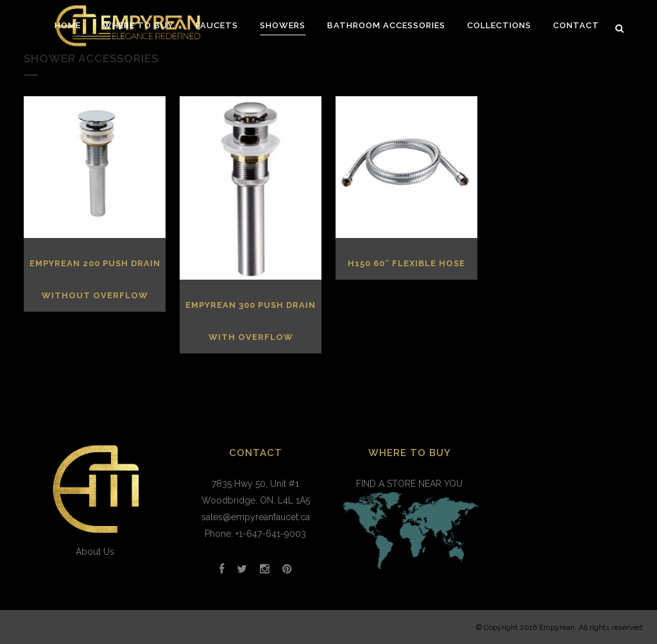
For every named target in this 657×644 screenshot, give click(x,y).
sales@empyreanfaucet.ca (256, 517)
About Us (95, 552)
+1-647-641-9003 (271, 534)
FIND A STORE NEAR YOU (410, 526)
